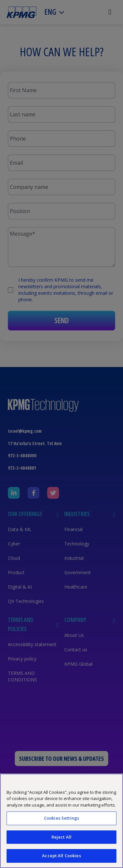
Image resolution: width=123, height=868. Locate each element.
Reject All (61, 837)
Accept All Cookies (61, 856)
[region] (61, 821)
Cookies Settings (61, 818)
